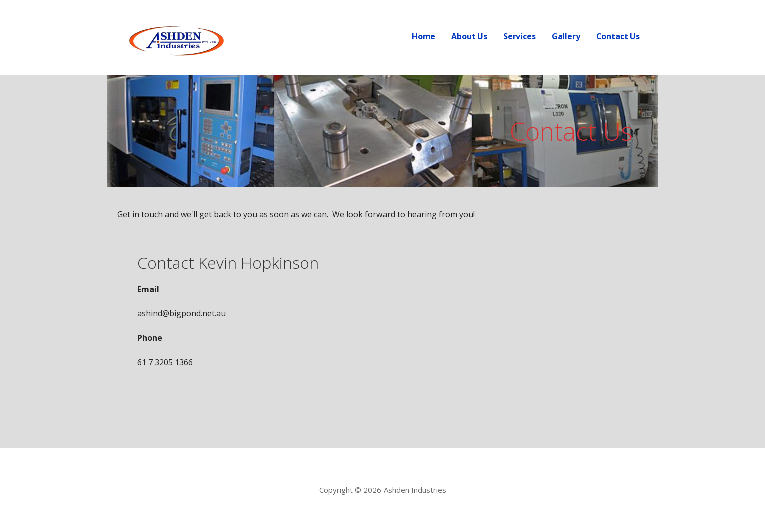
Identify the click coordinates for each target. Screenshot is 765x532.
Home (423, 36)
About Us (469, 36)
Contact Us (618, 36)
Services (519, 36)
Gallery (566, 36)
